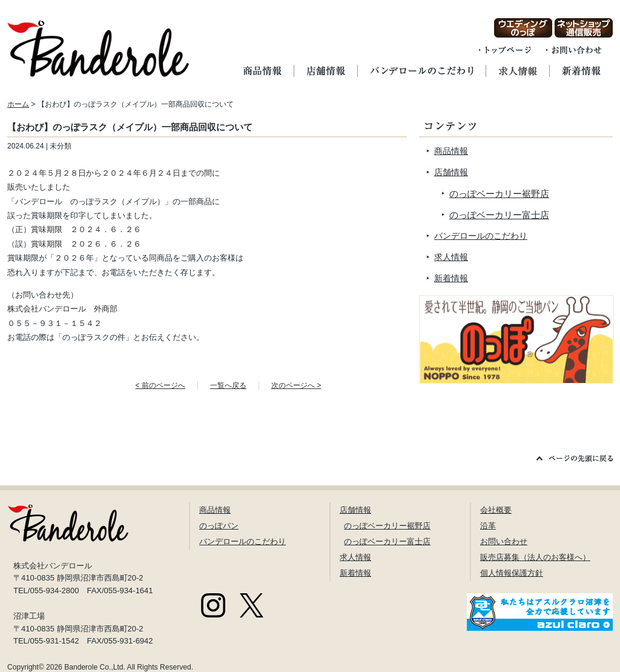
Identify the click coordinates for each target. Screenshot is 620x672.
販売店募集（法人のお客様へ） (535, 557)
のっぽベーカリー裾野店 (499, 194)
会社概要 (496, 510)
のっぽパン (219, 526)
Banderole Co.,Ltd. (95, 667)
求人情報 (451, 257)
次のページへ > (296, 385)
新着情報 (451, 278)
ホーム (18, 104)
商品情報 (451, 151)
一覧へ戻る (228, 385)
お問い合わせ (504, 541)
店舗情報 (451, 172)
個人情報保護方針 (512, 573)
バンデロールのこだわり (481, 236)
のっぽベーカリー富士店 (499, 215)
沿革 (488, 526)
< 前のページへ (160, 385)
